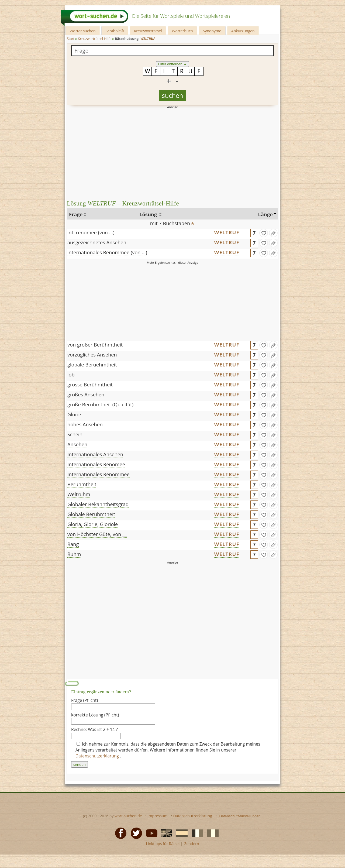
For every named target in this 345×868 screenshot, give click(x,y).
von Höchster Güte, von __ (97, 534)
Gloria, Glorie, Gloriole (93, 524)
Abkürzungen (243, 31)
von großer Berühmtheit (95, 345)
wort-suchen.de (128, 816)
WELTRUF (227, 232)
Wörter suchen (82, 31)
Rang (73, 544)
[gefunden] (264, 233)
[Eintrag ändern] (273, 233)
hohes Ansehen (85, 424)
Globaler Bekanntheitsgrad (98, 504)
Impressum (158, 816)
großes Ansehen (86, 394)
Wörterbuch (182, 31)
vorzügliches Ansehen (92, 355)
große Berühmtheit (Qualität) (100, 404)
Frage (76, 214)
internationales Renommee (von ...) (107, 252)
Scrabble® (115, 31)
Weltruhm (79, 494)
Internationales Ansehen (95, 454)
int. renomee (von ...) (91, 232)
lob (71, 375)
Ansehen (77, 444)
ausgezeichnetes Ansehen (97, 242)
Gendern (191, 844)
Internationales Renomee (96, 464)
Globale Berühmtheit (91, 514)
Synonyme (212, 31)
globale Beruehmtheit (92, 365)
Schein (75, 434)
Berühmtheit (82, 484)
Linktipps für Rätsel (163, 844)
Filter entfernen (173, 64)
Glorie (74, 414)
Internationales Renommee (99, 474)
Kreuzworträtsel (148, 31)
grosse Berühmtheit (90, 385)
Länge (265, 214)
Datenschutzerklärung (98, 756)
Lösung (149, 214)
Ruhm (74, 554)
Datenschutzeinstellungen (240, 816)
